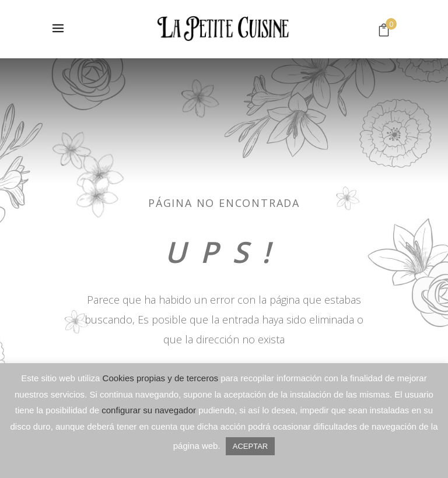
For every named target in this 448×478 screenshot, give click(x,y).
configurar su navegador (149, 410)
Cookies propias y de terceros (160, 378)
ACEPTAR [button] (250, 446)
